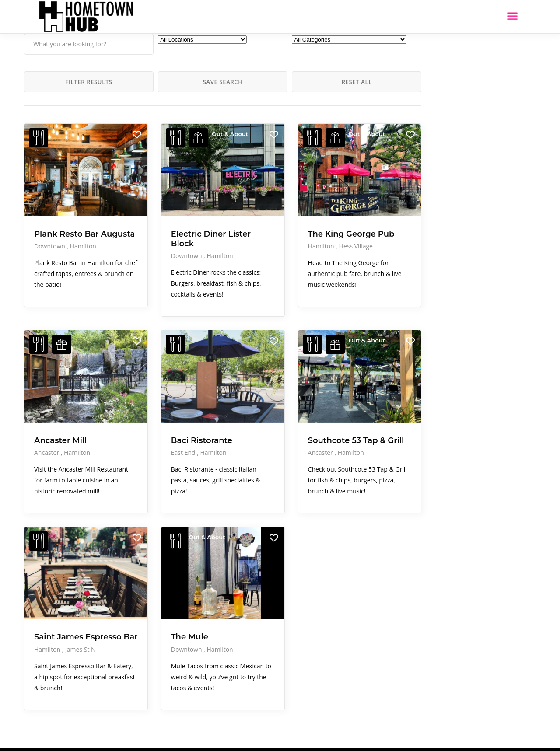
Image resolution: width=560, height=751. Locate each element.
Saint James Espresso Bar (60, 598)
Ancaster (47, 413)
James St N (80, 615)
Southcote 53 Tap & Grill (267, 405)
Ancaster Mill (60, 401)
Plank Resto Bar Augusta (66, 213)
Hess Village (289, 230)
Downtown (51, 230)
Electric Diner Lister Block (165, 213)
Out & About (196, 134)
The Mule (156, 593)
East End (150, 413)
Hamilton (83, 230)
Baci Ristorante (168, 401)
